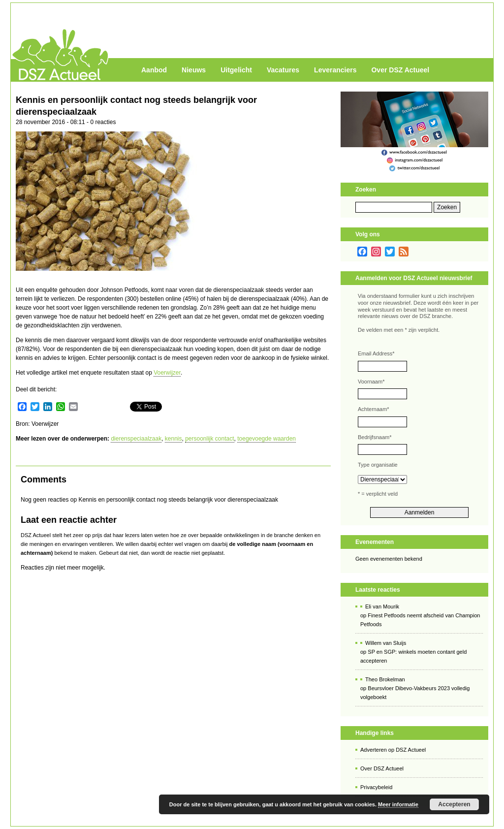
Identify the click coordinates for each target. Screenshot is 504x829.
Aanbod (154, 70)
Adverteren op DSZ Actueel (393, 750)
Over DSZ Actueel (400, 70)
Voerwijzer (167, 373)
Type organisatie (378, 465)
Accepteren (454, 804)
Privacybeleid (376, 787)
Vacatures (283, 70)
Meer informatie (398, 804)
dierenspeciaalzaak (136, 439)
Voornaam (371, 382)
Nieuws (194, 70)
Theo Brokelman (385, 679)
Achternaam (374, 409)
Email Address (376, 353)
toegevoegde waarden (267, 439)
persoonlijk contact (209, 439)
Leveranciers (335, 70)
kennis (173, 439)
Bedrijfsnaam (375, 437)
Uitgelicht (236, 70)
